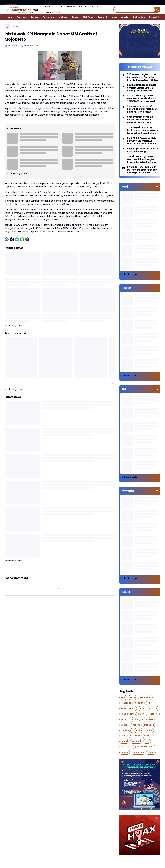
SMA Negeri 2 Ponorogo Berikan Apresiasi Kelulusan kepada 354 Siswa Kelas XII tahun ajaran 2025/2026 (142, 130)
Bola (83, 7)
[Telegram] (17, 239)
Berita (59, 7)
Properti (153, 17)
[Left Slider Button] (106, 383)
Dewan (75, 17)
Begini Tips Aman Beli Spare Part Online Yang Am (142, 150)
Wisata (125, 17)
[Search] (134, 10)
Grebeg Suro (139, 17)
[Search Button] (157, 10)
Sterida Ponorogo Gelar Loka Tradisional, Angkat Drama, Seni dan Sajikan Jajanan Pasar (141, 159)
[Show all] (157, 187)
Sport (94, 7)
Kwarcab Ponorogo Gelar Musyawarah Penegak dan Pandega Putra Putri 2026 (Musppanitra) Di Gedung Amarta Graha (142, 170)
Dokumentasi (53, 13)
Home (48, 7)
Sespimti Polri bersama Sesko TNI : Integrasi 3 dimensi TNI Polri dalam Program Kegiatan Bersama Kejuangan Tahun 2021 (142, 120)
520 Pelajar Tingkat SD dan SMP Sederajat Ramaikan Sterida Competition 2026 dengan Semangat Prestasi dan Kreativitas (142, 77)
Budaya (35, 17)
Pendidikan (48, 17)
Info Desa (63, 17)
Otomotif (102, 17)
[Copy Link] (27, 239)
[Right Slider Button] (158, 17)
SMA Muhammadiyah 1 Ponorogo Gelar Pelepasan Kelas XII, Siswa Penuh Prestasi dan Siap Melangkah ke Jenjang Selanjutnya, (142, 109)
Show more (60, 569)
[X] (12, 239)
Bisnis (71, 7)
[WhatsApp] (22, 239)
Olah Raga (88, 17)
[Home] (7, 27)
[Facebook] (7, 239)
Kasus (114, 17)
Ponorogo (22, 17)
